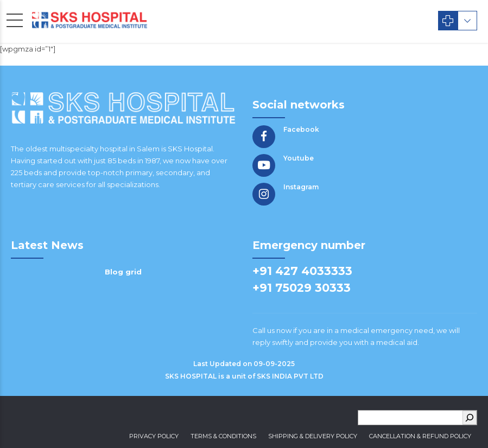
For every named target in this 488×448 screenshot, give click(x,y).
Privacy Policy (154, 436)
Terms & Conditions (223, 436)
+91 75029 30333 (302, 288)
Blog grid (123, 272)
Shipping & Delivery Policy (313, 436)
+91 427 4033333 (302, 271)
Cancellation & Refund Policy (420, 436)
